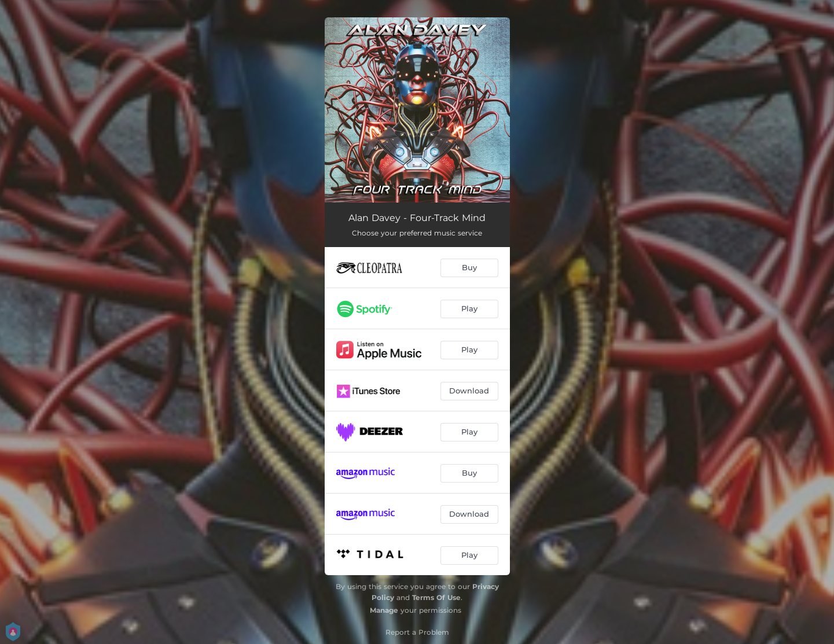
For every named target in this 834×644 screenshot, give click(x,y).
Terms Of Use (436, 597)
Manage (384, 610)
